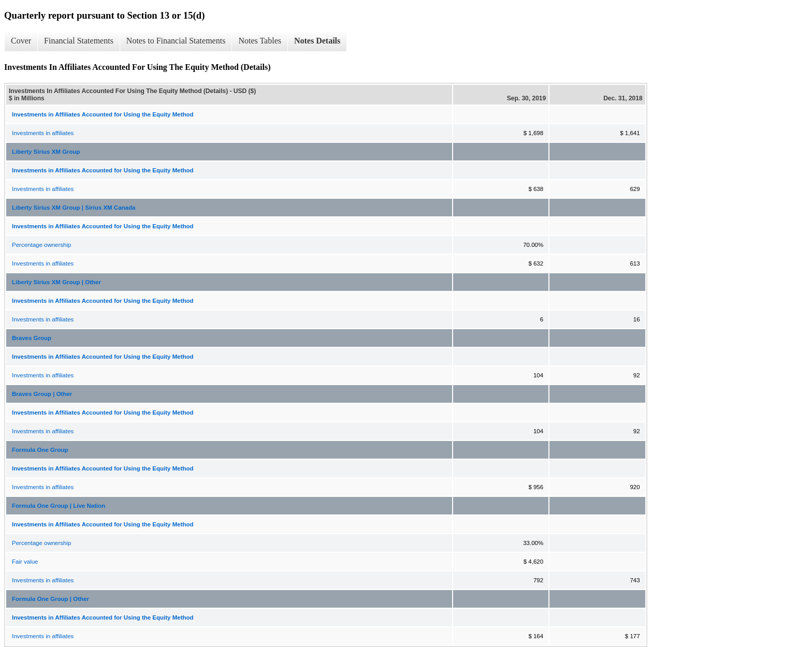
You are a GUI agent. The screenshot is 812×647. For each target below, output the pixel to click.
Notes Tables (260, 41)
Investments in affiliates (43, 133)
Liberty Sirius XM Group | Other (56, 282)
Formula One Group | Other (50, 599)
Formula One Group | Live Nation (59, 506)
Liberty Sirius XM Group (46, 152)
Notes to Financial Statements (176, 41)
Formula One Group (40, 450)
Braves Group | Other (42, 394)
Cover (21, 41)
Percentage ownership (41, 245)
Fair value (25, 562)
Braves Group (32, 338)
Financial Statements (79, 41)
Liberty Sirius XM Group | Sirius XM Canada (74, 208)
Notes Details (317, 41)
